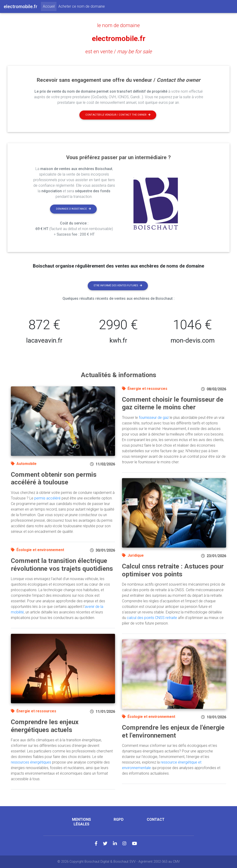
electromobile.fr (119, 38)
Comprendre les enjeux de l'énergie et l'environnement (173, 731)
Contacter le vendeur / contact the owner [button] (118, 115)
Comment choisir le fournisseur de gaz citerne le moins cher (173, 403)
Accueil (50, 6)
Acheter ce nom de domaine (82, 6)
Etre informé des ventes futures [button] (118, 286)
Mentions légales (81, 822)
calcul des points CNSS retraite (152, 618)
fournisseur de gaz (154, 418)
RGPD (119, 819)
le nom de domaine (118, 25)
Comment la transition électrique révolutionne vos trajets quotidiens (62, 565)
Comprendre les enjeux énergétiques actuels (45, 726)
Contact (156, 819)
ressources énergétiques (31, 762)
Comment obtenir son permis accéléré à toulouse (54, 478)
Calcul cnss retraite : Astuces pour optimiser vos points (173, 570)
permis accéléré (47, 498)
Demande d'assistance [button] (73, 209)
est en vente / (119, 51)
